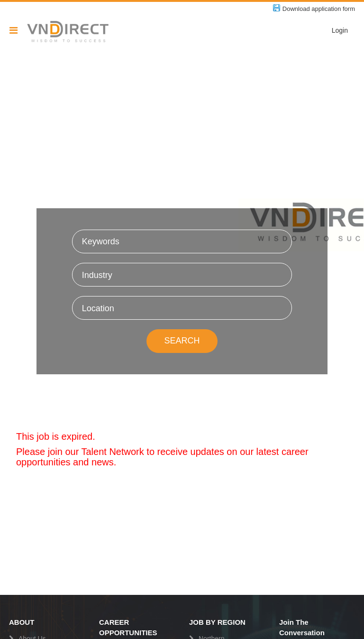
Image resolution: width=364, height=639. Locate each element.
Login (340, 30)
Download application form (319, 9)
